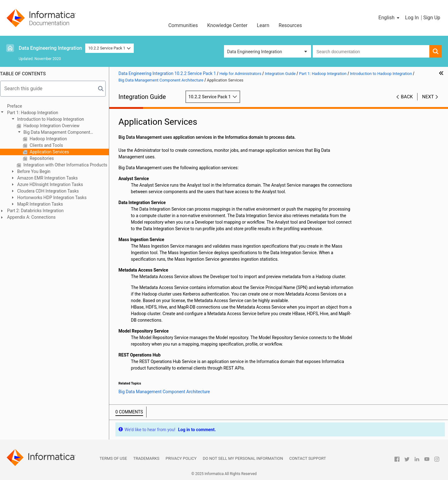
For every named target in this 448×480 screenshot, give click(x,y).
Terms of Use (113, 458)
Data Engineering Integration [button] (254, 52)
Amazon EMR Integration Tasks (50, 178)
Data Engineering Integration (50, 48)
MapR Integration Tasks (43, 204)
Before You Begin (36, 171)
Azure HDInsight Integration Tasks (53, 184)
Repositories (44, 158)
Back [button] (407, 97)
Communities (183, 25)
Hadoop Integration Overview (54, 126)
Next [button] (428, 97)
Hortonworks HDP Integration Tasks (54, 198)
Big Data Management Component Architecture (56, 133)
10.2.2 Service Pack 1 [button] (110, 48)
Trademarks (146, 458)
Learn (263, 25)
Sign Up (432, 18)
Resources (290, 25)
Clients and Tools (49, 145)
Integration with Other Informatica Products (68, 165)
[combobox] (371, 51)
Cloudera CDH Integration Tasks (51, 191)
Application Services (52, 152)
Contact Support (308, 458)
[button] (389, 18)
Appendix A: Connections (35, 217)
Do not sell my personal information (243, 458)
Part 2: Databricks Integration (39, 211)
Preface (18, 106)
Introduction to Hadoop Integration (53, 119)
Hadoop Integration (51, 139)
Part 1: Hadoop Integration (36, 113)
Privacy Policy (181, 458)
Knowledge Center (227, 25)
